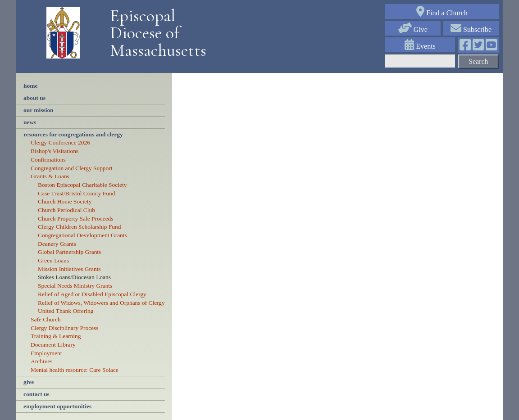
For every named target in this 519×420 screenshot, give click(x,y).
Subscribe (471, 29)
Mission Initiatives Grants (69, 269)
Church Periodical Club (66, 210)
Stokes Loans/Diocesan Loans (74, 277)
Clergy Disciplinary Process (65, 328)
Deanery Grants (57, 244)
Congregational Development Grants (82, 235)
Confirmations (48, 160)
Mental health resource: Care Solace (75, 370)
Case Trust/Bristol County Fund (76, 193)
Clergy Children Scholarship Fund (80, 227)
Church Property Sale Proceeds (76, 219)
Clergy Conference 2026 (60, 142)
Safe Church (46, 319)
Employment (46, 353)
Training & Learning (56, 336)
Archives (42, 361)
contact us (36, 394)
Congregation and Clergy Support (72, 168)
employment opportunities (57, 406)
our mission (39, 110)
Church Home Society (65, 201)
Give (413, 29)
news (30, 122)
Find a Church (442, 13)
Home (30, 86)
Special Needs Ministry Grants (75, 286)
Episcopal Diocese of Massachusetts (155, 33)
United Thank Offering (66, 311)
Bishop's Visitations (55, 151)
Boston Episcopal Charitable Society (82, 185)
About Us (34, 98)
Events (420, 46)
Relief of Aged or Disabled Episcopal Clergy (92, 294)
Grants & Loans (50, 176)
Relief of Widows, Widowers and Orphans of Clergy (101, 303)
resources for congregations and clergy (73, 134)
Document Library (53, 345)
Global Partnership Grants (69, 252)
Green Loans (53, 260)
